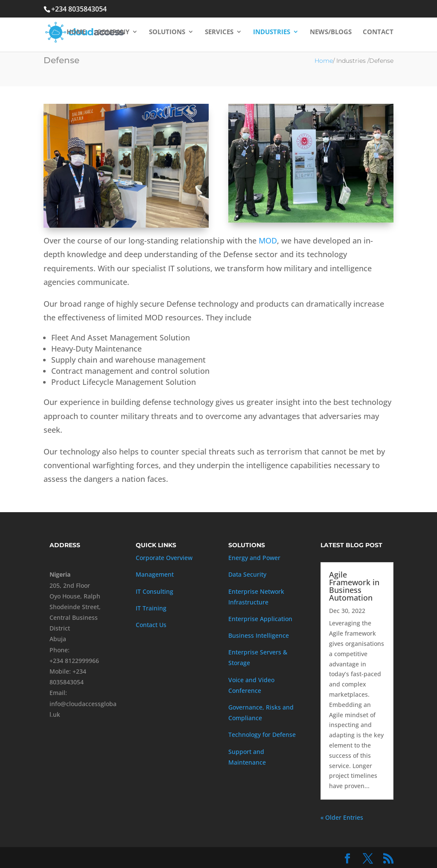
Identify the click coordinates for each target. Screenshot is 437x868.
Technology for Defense (262, 735)
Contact (378, 34)
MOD (268, 240)
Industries (272, 34)
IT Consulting (154, 591)
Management (155, 574)
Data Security (247, 574)
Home (76, 34)
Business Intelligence (259, 635)
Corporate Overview (164, 558)
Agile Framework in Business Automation (354, 586)
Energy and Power (254, 558)
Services (219, 34)
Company (113, 34)
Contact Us (151, 625)
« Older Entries (342, 817)
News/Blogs (331, 34)
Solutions (167, 34)
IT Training (151, 608)
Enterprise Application (260, 619)
